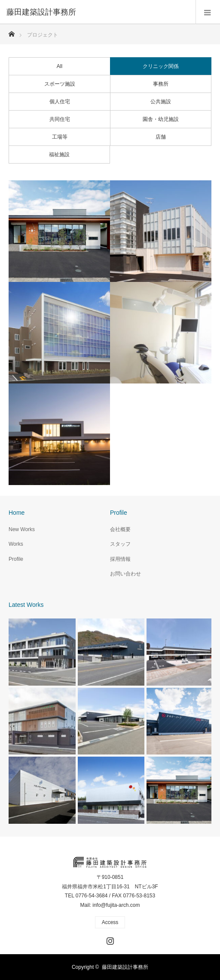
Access (110, 922)
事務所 (161, 84)
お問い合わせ (125, 574)
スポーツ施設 (60, 84)
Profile (16, 559)
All (60, 66)
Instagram (109, 939)
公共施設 (161, 102)
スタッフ (120, 544)
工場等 (60, 137)
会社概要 (120, 529)
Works (16, 544)
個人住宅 (60, 102)
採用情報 (120, 559)
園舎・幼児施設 (161, 119)
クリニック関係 (161, 66)
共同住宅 (60, 119)
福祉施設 (59, 155)
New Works (22, 529)
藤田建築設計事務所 (125, 967)
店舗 (161, 137)
